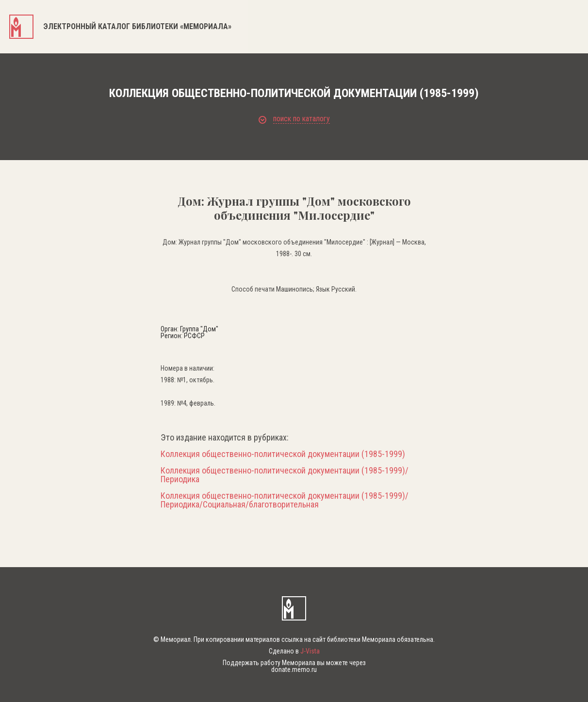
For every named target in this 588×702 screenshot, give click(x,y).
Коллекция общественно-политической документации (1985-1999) (283, 454)
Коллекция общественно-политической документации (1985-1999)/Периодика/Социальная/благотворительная (285, 500)
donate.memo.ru (294, 669)
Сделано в (294, 651)
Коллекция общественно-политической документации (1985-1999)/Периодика (285, 475)
